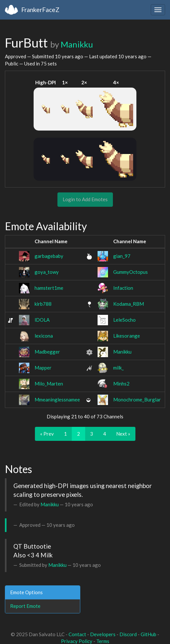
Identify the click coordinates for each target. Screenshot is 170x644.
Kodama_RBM (129, 304)
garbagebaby (49, 256)
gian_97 (122, 256)
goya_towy (47, 272)
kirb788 (43, 304)
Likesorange (127, 336)
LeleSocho (124, 320)
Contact (77, 634)
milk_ (118, 368)
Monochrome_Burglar (137, 399)
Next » (123, 434)
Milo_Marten (49, 384)
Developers (103, 634)
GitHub (148, 634)
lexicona (44, 336)
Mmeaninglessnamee (57, 399)
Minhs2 (121, 384)
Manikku (77, 44)
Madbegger (47, 352)
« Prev (47, 434)
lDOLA (42, 320)
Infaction (123, 288)
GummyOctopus (131, 272)
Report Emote (25, 606)
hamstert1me (49, 288)
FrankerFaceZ (40, 10)
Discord (128, 634)
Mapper (43, 368)
